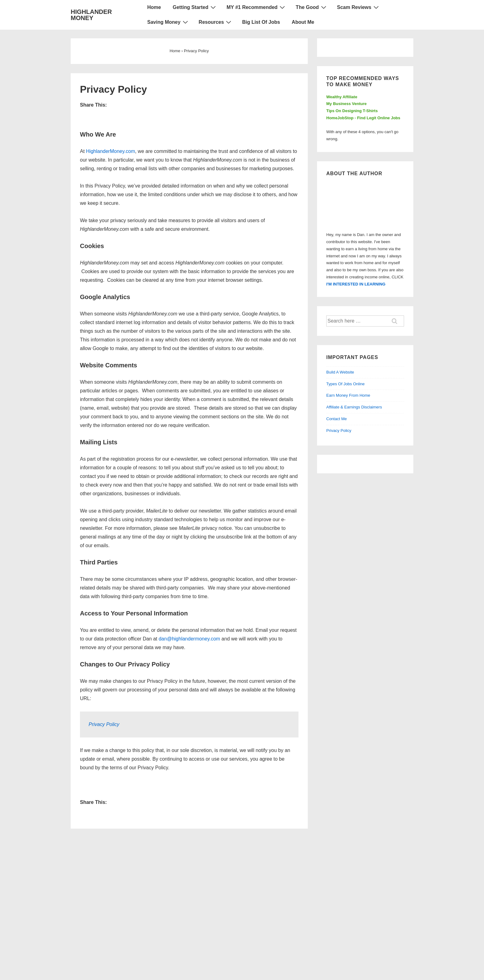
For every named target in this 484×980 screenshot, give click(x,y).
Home (154, 7)
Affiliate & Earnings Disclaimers (354, 407)
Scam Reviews (359, 7)
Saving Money (168, 22)
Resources (216, 22)
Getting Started (195, 7)
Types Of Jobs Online (345, 384)
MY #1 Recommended (257, 7)
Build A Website (340, 372)
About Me (303, 22)
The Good (312, 7)
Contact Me (336, 419)
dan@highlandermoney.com (189, 639)
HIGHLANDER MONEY (91, 15)
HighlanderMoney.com (111, 151)
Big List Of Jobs (261, 22)
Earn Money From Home (348, 395)
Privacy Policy (104, 724)
